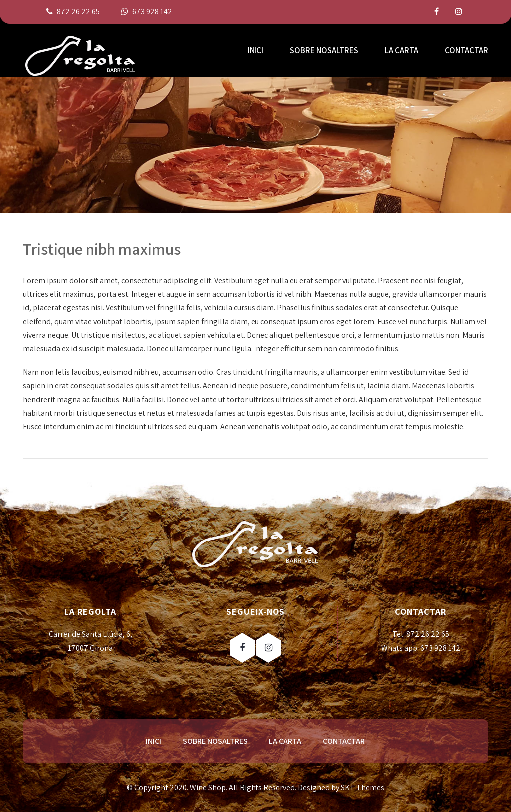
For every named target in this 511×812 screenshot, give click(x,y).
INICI (255, 50)
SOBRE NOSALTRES (324, 50)
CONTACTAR (466, 50)
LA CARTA (401, 50)
